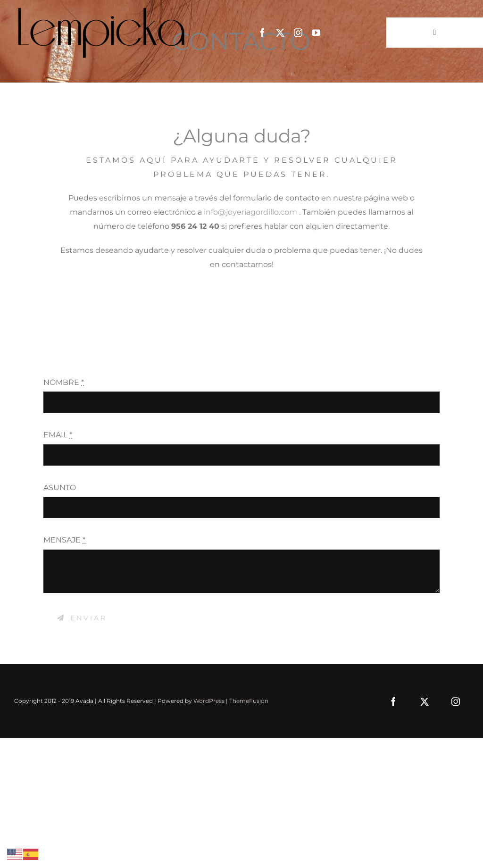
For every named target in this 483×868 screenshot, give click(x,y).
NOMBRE (64, 382)
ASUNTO (60, 488)
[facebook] (262, 33)
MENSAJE (64, 540)
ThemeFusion (249, 701)
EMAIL (58, 435)
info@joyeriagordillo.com (250, 212)
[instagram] (298, 33)
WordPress (209, 701)
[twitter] (280, 33)
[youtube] (316, 33)
